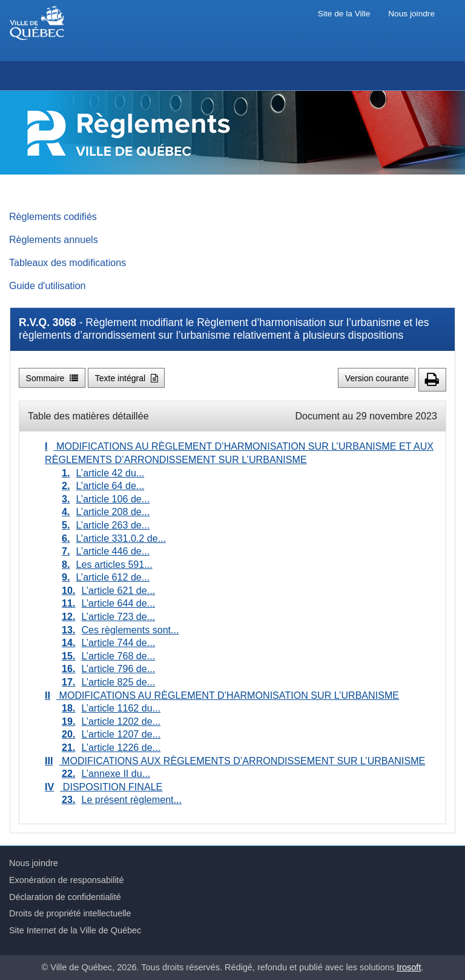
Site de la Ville (344, 14)
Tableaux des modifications (68, 262)
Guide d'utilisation (48, 285)
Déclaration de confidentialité (65, 897)
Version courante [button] (377, 378)
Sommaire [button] (52, 378)
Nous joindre (411, 14)
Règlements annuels (54, 239)
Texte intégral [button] (127, 378)
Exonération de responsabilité (67, 880)
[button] (432, 380)
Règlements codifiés (53, 216)
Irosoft (409, 967)
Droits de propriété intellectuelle (70, 913)
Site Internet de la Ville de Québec (75, 930)
